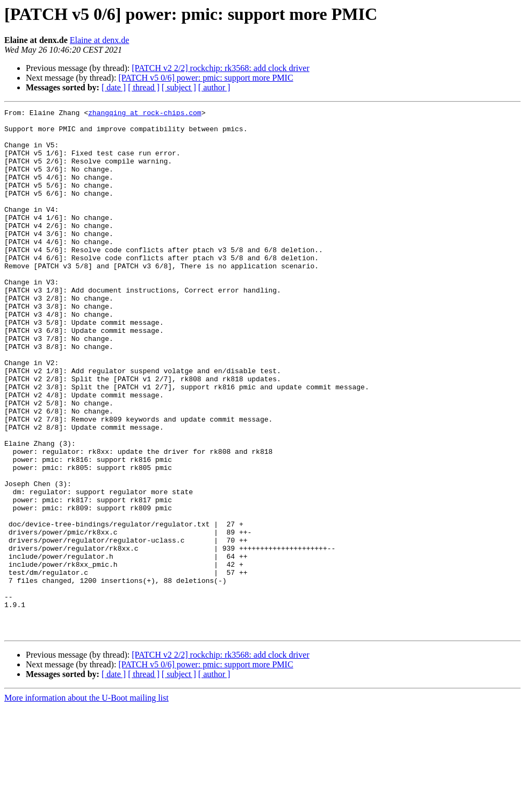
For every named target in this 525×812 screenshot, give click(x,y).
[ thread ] (144, 87)
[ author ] (214, 87)
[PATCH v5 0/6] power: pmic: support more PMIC (206, 78)
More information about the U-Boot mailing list (87, 803)
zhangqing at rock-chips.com (145, 114)
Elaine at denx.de (100, 40)
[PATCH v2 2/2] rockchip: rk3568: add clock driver (220, 68)
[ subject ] (179, 87)
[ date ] (114, 87)
